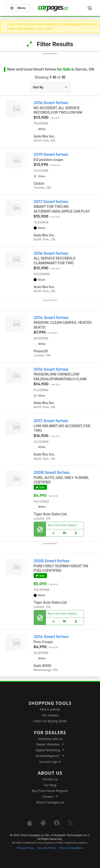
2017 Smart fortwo (51, 202)
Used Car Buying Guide (50, 721)
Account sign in (50, 762)
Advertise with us (50, 739)
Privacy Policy (26, 848)
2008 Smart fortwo (52, 473)
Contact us (50, 779)
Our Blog (50, 785)
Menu (18, 8)
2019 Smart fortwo (51, 154)
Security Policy (47, 848)
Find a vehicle (50, 709)
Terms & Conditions (71, 848)
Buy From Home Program (50, 791)
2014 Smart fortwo (51, 318)
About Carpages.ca (50, 802)
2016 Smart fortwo (51, 103)
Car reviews (50, 715)
